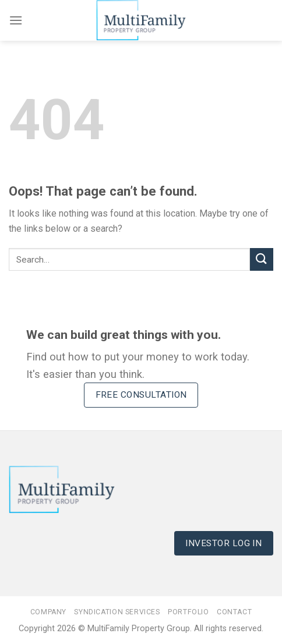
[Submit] (262, 259)
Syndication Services (117, 612)
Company (48, 612)
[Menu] (16, 20)
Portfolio (188, 612)
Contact (234, 612)
